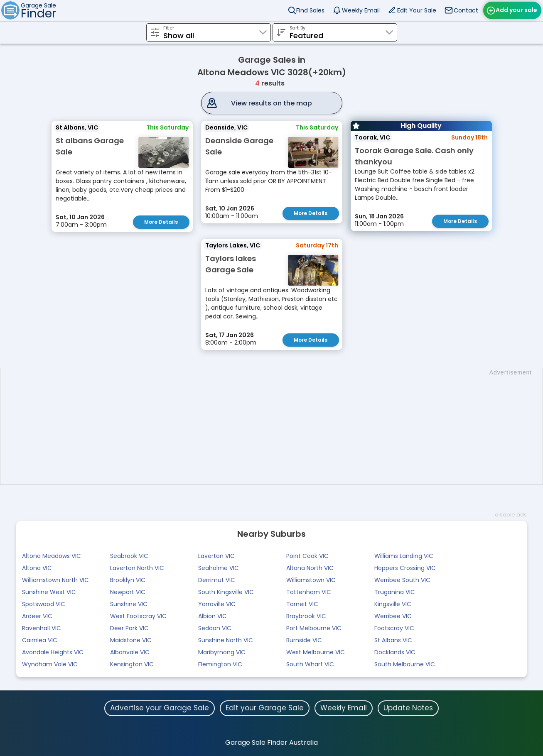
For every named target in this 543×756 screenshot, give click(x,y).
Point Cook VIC (307, 556)
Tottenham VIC (309, 592)
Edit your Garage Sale (265, 708)
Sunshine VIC (129, 604)
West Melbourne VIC (316, 652)
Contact (466, 10)
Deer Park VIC (129, 628)
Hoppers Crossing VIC (405, 568)
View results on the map (271, 103)
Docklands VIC (395, 652)
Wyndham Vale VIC (50, 664)
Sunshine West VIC (49, 592)
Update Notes (408, 708)
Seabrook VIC (129, 556)
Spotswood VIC (44, 604)
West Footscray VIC (138, 616)
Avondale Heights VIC (53, 652)
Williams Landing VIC (404, 556)
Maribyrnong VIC (222, 652)
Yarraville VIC (217, 604)
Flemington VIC (220, 664)
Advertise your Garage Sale (160, 708)
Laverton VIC (216, 556)
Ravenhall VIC (42, 628)
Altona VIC (37, 568)
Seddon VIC (215, 628)
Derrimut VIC (217, 580)
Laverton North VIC (137, 568)
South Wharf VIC (310, 664)
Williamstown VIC (311, 580)
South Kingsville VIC (226, 592)
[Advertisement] (276, 426)
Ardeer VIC (37, 616)
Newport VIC (128, 592)
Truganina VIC (395, 592)
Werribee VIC (393, 616)
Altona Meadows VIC (52, 556)
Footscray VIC (394, 628)
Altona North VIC (310, 568)
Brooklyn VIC (128, 580)
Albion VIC (213, 616)
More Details (161, 222)
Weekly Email (361, 10)
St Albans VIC (393, 640)
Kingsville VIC (393, 604)
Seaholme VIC (219, 568)
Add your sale (516, 10)
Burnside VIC (304, 640)
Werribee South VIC (402, 580)
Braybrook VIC (306, 616)
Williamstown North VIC (55, 580)
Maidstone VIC (131, 640)
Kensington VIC (132, 664)
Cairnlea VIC (40, 640)
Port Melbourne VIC (314, 628)
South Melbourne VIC (405, 664)
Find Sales (310, 10)
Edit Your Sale (417, 10)
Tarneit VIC (302, 604)
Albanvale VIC (130, 652)
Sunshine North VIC (226, 640)
